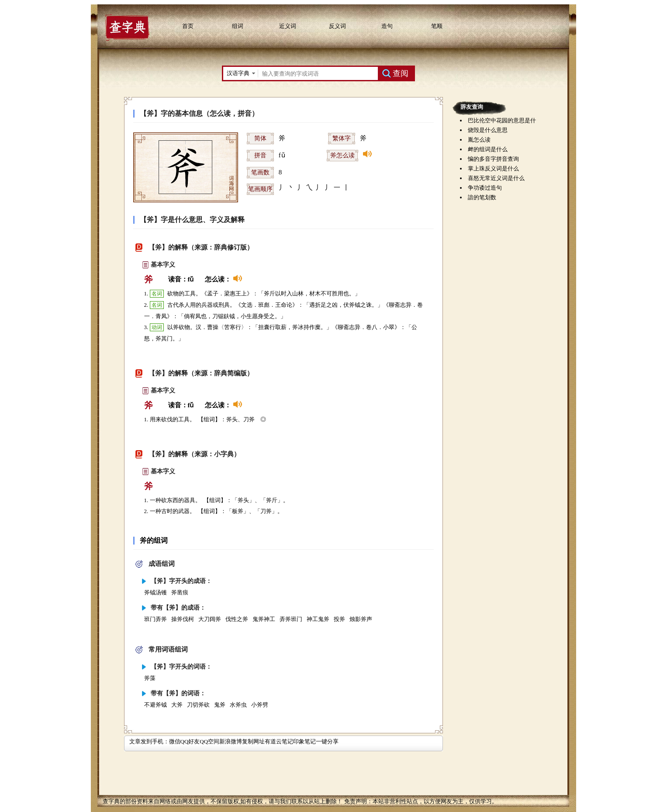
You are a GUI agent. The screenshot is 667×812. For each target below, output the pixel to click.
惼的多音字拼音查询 (493, 159)
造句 (387, 26)
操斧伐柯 (183, 619)
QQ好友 (190, 741)
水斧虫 (238, 705)
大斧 (177, 705)
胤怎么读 (479, 140)
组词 (238, 26)
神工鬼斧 (318, 619)
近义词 (288, 26)
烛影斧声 (361, 619)
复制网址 (253, 741)
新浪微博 (231, 741)
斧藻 (150, 678)
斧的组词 (154, 540)
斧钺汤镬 (156, 592)
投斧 (339, 619)
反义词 (337, 26)
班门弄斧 (156, 619)
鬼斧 (220, 705)
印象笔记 (304, 741)
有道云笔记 (279, 741)
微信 (175, 741)
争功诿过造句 (485, 188)
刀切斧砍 (198, 705)
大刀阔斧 (210, 619)
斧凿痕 (180, 592)
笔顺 (437, 26)
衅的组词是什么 (488, 149)
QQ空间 (209, 741)
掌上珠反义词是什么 (493, 168)
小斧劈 (260, 705)
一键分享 (327, 741)
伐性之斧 (237, 619)
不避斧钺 (156, 705)
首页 (188, 26)
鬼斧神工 (264, 619)
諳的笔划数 (482, 197)
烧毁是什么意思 (488, 130)
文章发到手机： (149, 741)
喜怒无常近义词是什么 (496, 178)
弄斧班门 (291, 619)
